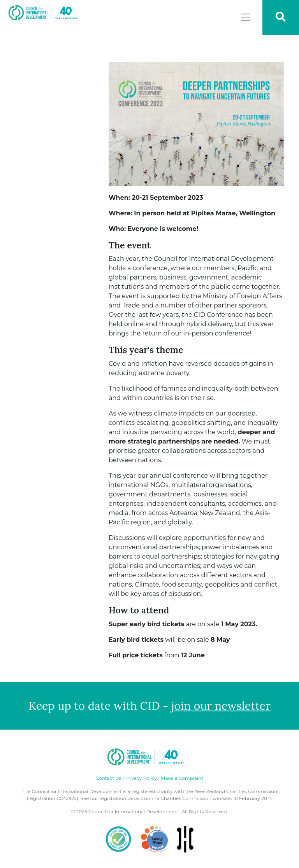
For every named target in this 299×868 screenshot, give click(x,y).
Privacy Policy (141, 778)
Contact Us (109, 778)
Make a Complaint (182, 778)
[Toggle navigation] (246, 17)
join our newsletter (221, 706)
